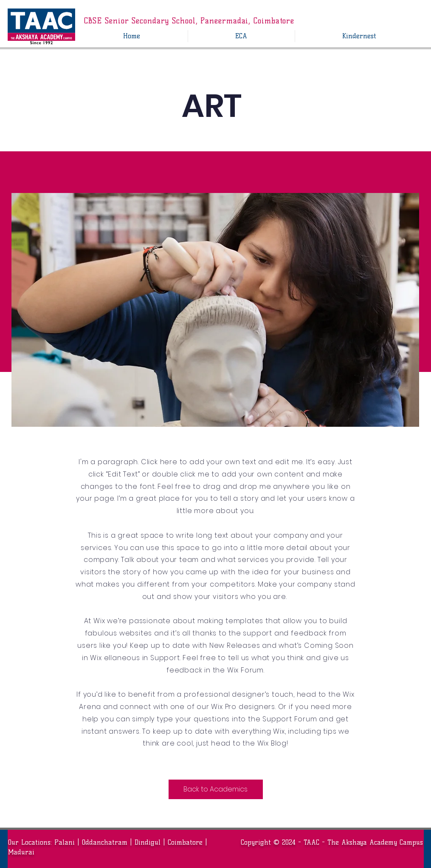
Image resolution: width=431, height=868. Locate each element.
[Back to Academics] (216, 789)
